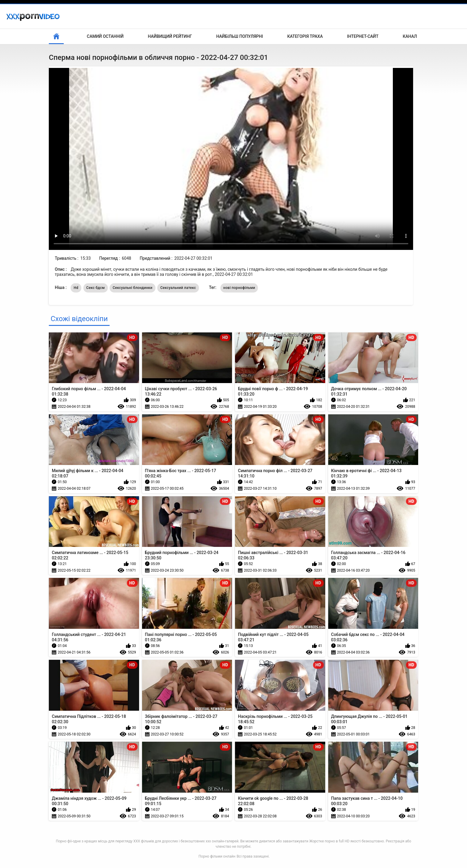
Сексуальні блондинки (133, 288)
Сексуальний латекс (178, 288)
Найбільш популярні (240, 36)
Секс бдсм (96, 288)
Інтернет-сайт (363, 36)
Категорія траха (305, 36)
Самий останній (105, 36)
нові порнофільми (239, 288)
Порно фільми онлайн (217, 856)
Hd (76, 288)
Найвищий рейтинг (170, 36)
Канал (410, 36)
